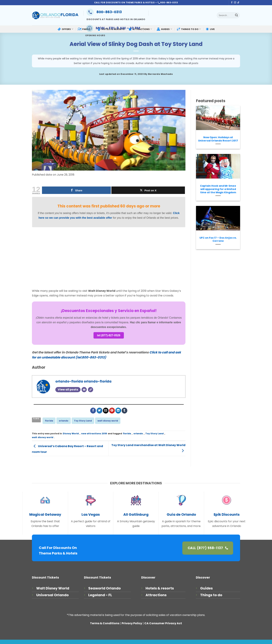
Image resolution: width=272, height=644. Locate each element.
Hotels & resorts (160, 588)
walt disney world (108, 421)
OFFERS (65, 29)
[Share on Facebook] (93, 411)
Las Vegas (91, 514)
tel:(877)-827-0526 (109, 335)
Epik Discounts (227, 514)
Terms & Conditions (105, 623)
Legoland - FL (100, 595)
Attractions (156, 595)
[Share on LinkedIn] (118, 411)
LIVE (210, 29)
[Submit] (236, 15)
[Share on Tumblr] (124, 411)
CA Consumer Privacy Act (163, 623)
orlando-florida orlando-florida (83, 381)
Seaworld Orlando (105, 588)
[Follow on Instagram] (235, 3)
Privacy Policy (132, 623)
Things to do (211, 595)
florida (49, 421)
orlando (64, 421)
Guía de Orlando (181, 514)
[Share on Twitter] (99, 411)
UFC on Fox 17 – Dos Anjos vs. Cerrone (218, 239)
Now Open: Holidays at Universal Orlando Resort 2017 (218, 139)
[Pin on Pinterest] (112, 411)
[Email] (84, 390)
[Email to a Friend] (106, 411)
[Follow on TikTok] (238, 3)
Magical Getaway (45, 514)
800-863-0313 (104, 12)
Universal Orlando (52, 595)
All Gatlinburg (136, 514)
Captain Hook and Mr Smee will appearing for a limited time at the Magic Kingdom (218, 189)
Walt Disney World (53, 588)
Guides (206, 588)
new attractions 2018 (94, 434)
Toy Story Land (83, 421)
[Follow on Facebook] (232, 3)
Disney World (71, 434)
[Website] (91, 390)
